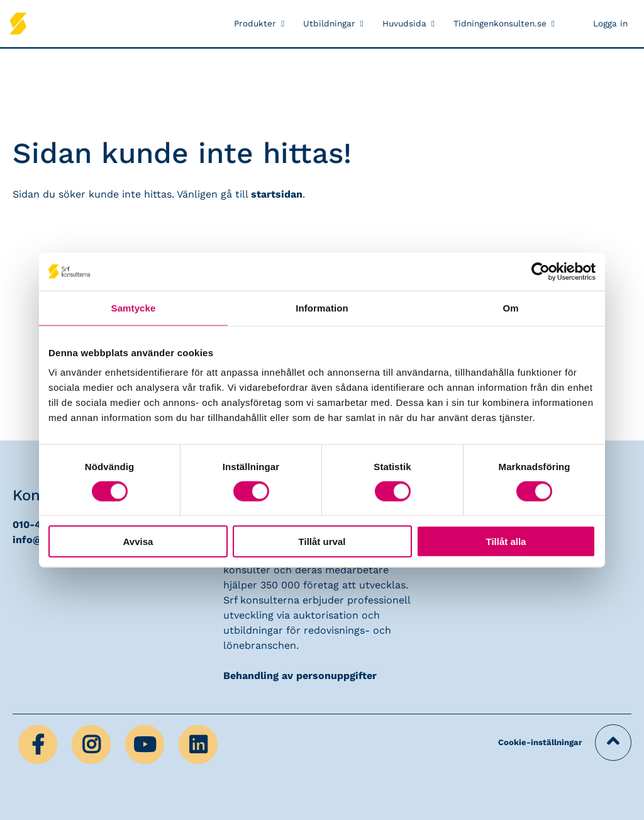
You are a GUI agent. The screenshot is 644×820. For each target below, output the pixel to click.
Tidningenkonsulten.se (500, 23)
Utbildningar (329, 23)
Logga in (610, 23)
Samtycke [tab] (134, 307)
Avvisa (138, 542)
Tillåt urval (322, 542)
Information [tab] (322, 307)
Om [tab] (510, 307)
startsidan (277, 194)
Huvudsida (404, 23)
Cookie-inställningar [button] (540, 742)
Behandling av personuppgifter (300, 676)
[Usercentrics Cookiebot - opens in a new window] (541, 271)
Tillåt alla (506, 542)
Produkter (255, 23)
